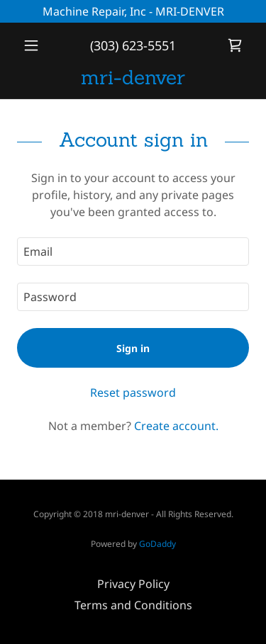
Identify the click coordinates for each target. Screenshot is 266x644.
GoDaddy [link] (157, 544)
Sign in (133, 348)
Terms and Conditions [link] (133, 605)
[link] (235, 45)
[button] (34, 45)
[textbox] (133, 252)
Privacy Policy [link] (133, 584)
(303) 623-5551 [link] (133, 45)
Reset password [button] (133, 392)
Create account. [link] (176, 426)
